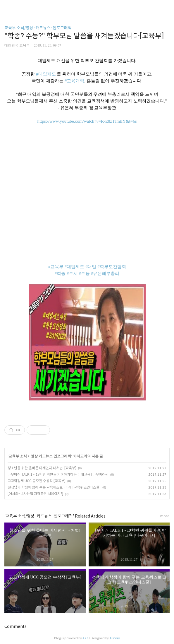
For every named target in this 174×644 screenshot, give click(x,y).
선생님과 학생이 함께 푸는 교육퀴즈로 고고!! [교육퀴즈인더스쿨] (54, 487)
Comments (15, 626)
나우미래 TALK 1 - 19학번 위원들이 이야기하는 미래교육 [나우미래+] (58, 474)
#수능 (84, 273)
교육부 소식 (18, 456)
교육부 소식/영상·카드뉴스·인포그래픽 (38, 28)
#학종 (60, 273)
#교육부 (56, 267)
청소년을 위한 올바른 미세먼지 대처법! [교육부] (42, 468)
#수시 (72, 273)
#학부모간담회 (112, 267)
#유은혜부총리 (105, 273)
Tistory (115, 638)
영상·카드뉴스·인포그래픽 (51, 456)
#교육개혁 (75, 81)
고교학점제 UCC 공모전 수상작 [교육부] (37, 481)
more (165, 516)
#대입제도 (46, 74)
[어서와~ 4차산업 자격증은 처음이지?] (35, 494)
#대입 (91, 267)
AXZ (85, 638)
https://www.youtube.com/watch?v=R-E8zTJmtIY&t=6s (87, 121)
